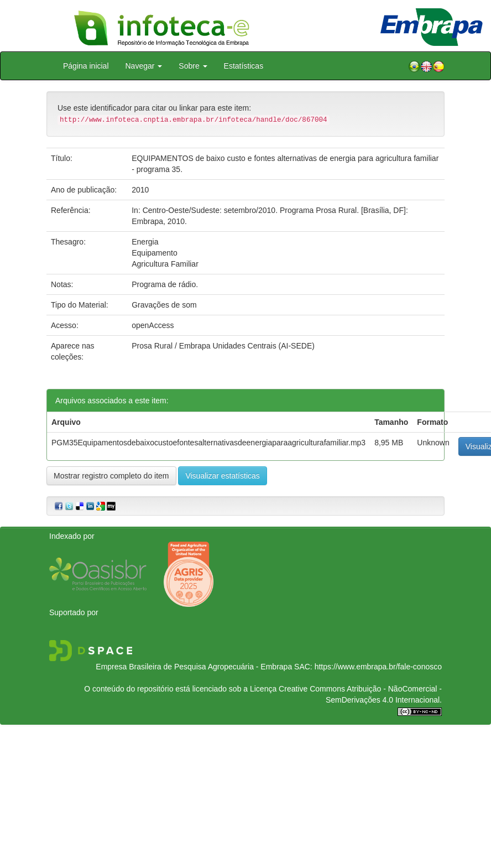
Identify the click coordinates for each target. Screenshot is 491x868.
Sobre (193, 66)
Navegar (144, 66)
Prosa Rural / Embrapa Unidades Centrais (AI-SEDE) (223, 346)
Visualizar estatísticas (222, 476)
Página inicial (86, 66)
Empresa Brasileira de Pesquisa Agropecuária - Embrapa (194, 667)
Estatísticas (244, 66)
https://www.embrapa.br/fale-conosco (378, 667)
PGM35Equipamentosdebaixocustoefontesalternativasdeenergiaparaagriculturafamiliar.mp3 (208, 443)
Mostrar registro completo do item (111, 476)
